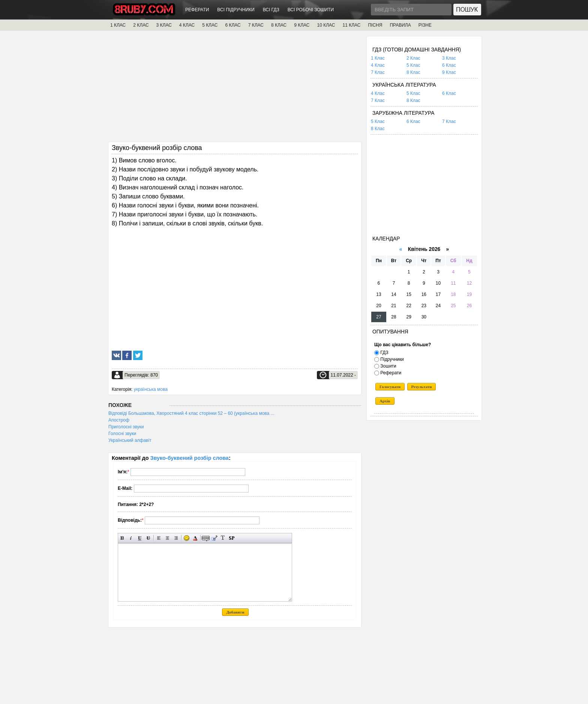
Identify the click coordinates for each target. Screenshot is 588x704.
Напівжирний (122, 538)
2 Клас (413, 58)
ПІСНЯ (375, 25)
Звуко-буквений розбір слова (190, 458)
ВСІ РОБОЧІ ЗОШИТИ (311, 10)
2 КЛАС (141, 25)
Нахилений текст (131, 538)
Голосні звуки (122, 434)
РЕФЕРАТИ (197, 10)
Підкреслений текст (140, 538)
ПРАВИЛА (400, 25)
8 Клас (413, 72)
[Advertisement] (235, 89)
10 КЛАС (326, 25)
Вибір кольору (195, 538)
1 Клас (378, 58)
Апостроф (119, 420)
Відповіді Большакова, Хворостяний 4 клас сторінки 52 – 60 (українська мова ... (191, 413)
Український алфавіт (130, 440)
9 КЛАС (302, 25)
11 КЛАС (351, 25)
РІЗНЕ (425, 25)
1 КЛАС (118, 25)
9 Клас (449, 72)
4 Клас (378, 65)
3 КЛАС (164, 25)
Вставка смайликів (187, 538)
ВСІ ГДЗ (271, 10)
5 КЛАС (210, 25)
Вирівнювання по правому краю (176, 538)
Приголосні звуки (126, 427)
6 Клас (449, 65)
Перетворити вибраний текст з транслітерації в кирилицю (223, 538)
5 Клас (413, 65)
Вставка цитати (214, 538)
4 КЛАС (187, 25)
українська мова (151, 389)
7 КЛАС (256, 25)
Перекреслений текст (148, 538)
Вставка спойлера (232, 538)
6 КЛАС (233, 25)
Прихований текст (206, 538)
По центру (167, 538)
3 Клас (449, 58)
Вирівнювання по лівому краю (159, 538)
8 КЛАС (279, 25)
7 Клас (378, 72)
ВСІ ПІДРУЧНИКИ (236, 10)
